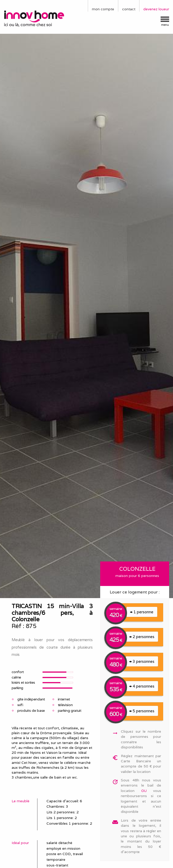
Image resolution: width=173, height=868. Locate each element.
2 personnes (142, 637)
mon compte (103, 9)
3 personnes (142, 661)
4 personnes (142, 686)
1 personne (142, 612)
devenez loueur (156, 9)
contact (129, 9)
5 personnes (142, 711)
